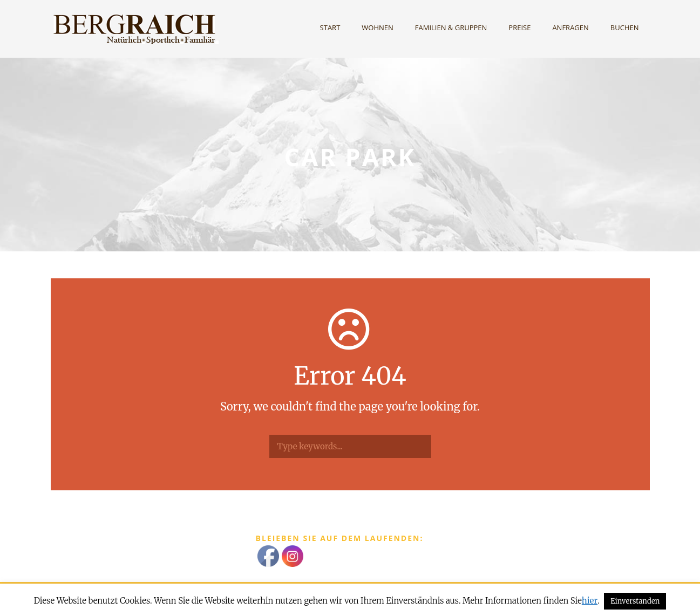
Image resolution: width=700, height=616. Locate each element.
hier (590, 601)
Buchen (625, 28)
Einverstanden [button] (635, 601)
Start (330, 28)
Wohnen (378, 28)
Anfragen (570, 28)
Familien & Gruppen (451, 28)
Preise (519, 28)
